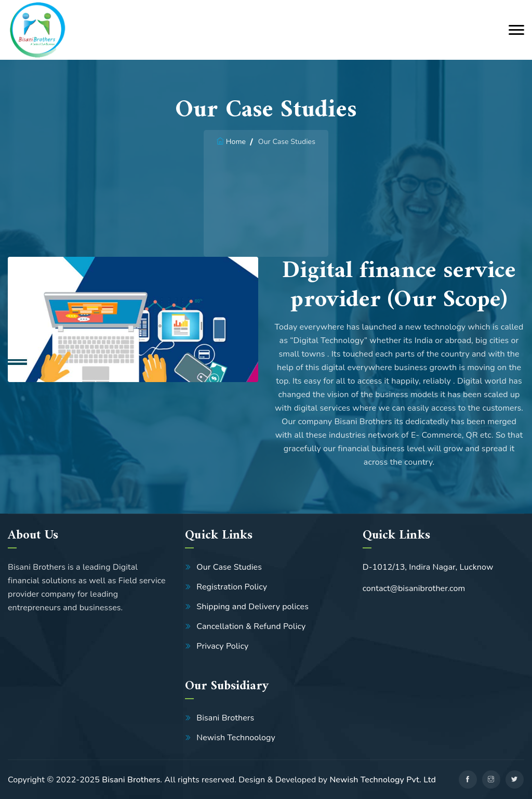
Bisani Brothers (225, 718)
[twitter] (515, 780)
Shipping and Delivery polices (252, 607)
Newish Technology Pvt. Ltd (383, 780)
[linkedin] (491, 780)
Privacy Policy (222, 646)
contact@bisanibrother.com (414, 588)
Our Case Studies (229, 567)
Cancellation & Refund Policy (251, 626)
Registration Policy (232, 587)
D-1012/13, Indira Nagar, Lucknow (428, 567)
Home (236, 142)
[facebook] (468, 780)
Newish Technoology (236, 738)
